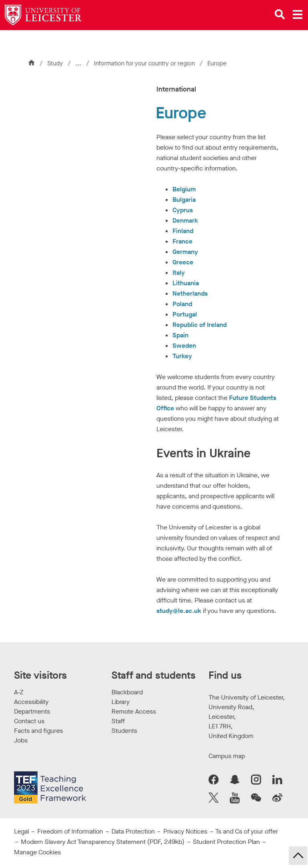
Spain (180, 335)
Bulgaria (184, 200)
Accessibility (31, 702)
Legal (21, 831)
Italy (179, 273)
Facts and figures (38, 731)
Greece (183, 262)
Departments (32, 711)
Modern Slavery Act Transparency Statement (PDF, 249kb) (103, 842)
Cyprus (183, 210)
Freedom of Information (70, 831)
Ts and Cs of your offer (247, 831)
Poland (182, 304)
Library (121, 702)
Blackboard (127, 692)
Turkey (182, 356)
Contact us (29, 721)
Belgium (184, 189)
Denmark (185, 220)
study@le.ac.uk (179, 611)
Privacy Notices (185, 831)
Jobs (21, 740)
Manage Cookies (37, 852)
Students (124, 731)
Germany (185, 252)
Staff (118, 721)
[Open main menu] (298, 14)
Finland (183, 231)
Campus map (227, 756)
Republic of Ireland (200, 325)
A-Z (19, 692)
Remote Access (134, 711)
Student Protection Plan (226, 842)
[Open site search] (280, 14)
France (182, 241)
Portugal (185, 314)
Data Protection (133, 831)
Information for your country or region (144, 63)
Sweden (184, 346)
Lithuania (186, 283)
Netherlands (190, 293)
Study (55, 63)
